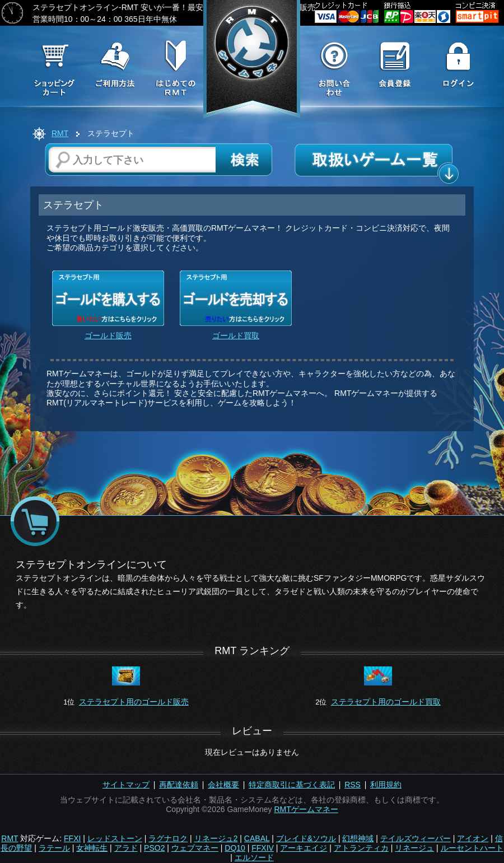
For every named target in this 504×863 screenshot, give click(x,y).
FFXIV (263, 848)
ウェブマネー (195, 848)
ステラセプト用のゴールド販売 (134, 702)
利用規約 (386, 785)
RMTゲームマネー (306, 809)
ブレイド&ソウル (306, 838)
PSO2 (154, 848)
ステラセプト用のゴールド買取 (386, 702)
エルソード (254, 857)
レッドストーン (115, 838)
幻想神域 (358, 838)
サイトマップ (126, 785)
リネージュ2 (216, 838)
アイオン (473, 838)
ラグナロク (168, 838)
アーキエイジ (304, 848)
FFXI (72, 838)
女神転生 (92, 848)
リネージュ (414, 848)
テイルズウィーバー (416, 838)
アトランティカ (361, 848)
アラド (126, 848)
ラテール (54, 848)
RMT (60, 133)
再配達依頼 (179, 785)
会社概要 (223, 785)
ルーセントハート (472, 848)
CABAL (257, 838)
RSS (353, 785)
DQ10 (235, 848)
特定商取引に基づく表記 (292, 785)
